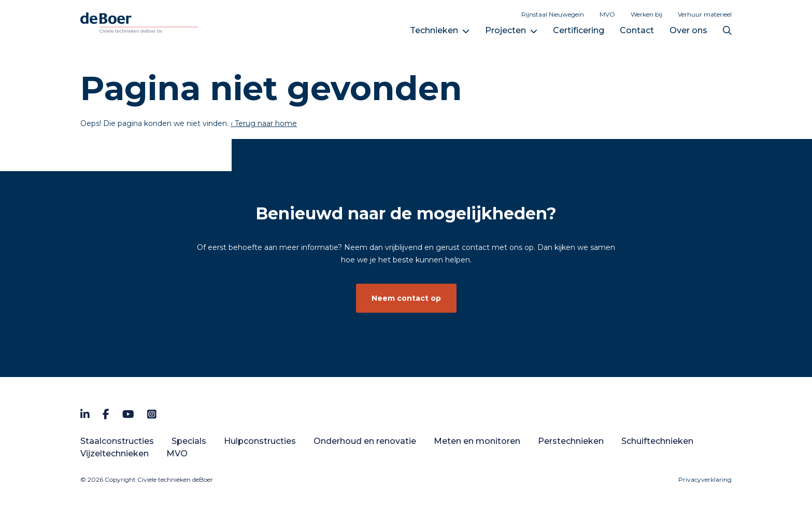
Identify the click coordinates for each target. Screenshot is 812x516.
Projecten (505, 30)
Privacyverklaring (705, 479)
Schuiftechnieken (657, 441)
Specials (189, 441)
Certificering (579, 30)
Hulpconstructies (260, 441)
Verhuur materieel (705, 14)
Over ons (688, 30)
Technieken (434, 30)
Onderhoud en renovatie (365, 441)
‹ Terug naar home (264, 123)
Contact (637, 30)
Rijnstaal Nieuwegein (553, 14)
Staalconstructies (117, 441)
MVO (607, 14)
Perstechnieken (571, 441)
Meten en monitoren (477, 441)
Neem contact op (406, 298)
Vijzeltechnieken (115, 454)
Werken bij (646, 14)
